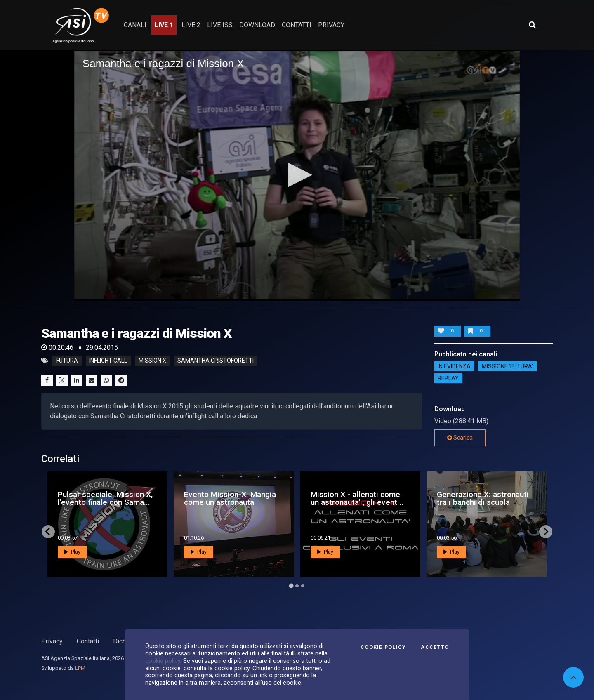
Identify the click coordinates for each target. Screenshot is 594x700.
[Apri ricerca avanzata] (532, 25)
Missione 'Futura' (507, 366)
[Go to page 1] (291, 586)
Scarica (460, 438)
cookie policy (163, 661)
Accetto (435, 647)
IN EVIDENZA (454, 366)
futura (67, 361)
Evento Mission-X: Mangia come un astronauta (230, 498)
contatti (297, 25)
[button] (297, 175)
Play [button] (72, 552)
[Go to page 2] (297, 586)
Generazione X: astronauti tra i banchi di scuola (483, 498)
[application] (297, 175)
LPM (80, 668)
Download (257, 25)
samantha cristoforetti (216, 361)
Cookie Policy (383, 647)
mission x (152, 361)
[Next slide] (546, 532)
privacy (331, 25)
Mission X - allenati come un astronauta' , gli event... (357, 498)
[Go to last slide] (48, 532)
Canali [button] (135, 25)
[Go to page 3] (303, 586)
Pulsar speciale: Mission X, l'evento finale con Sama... (105, 498)
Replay (448, 378)
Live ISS (220, 25)
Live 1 (164, 25)
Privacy (52, 641)
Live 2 (191, 25)
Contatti (88, 641)
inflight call (108, 361)
